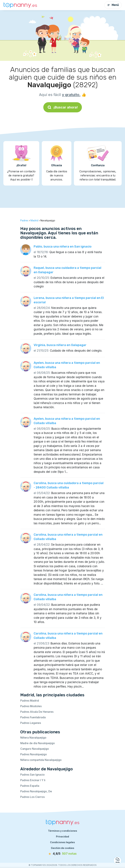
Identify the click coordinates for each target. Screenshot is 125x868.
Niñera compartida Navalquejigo (41, 760)
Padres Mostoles (31, 706)
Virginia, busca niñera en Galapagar (60, 345)
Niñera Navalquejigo (33, 738)
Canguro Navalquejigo (35, 749)
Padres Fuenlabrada (33, 717)
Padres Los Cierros (32, 797)
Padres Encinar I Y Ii (33, 780)
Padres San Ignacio (32, 775)
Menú (113, 5)
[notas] (63, 854)
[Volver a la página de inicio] (20, 5)
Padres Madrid (30, 701)
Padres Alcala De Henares (37, 712)
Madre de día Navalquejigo (38, 743)
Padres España (30, 786)
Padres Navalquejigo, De (36, 791)
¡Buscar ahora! (63, 107)
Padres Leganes (31, 723)
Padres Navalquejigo (34, 754)
